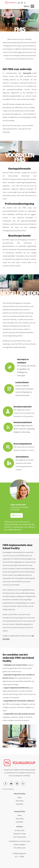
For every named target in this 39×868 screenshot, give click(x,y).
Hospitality (19, 804)
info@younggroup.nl (19, 853)
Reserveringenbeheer (23, 444)
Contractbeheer (22, 382)
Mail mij (17, 515)
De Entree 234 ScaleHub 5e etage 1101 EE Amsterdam (19, 834)
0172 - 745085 (19, 857)
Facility (19, 798)
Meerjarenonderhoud (23, 422)
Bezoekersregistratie (23, 407)
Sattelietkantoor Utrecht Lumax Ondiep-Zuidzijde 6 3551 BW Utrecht (19, 844)
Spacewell (28, 73)
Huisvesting (19, 801)
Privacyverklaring (8, 789)
